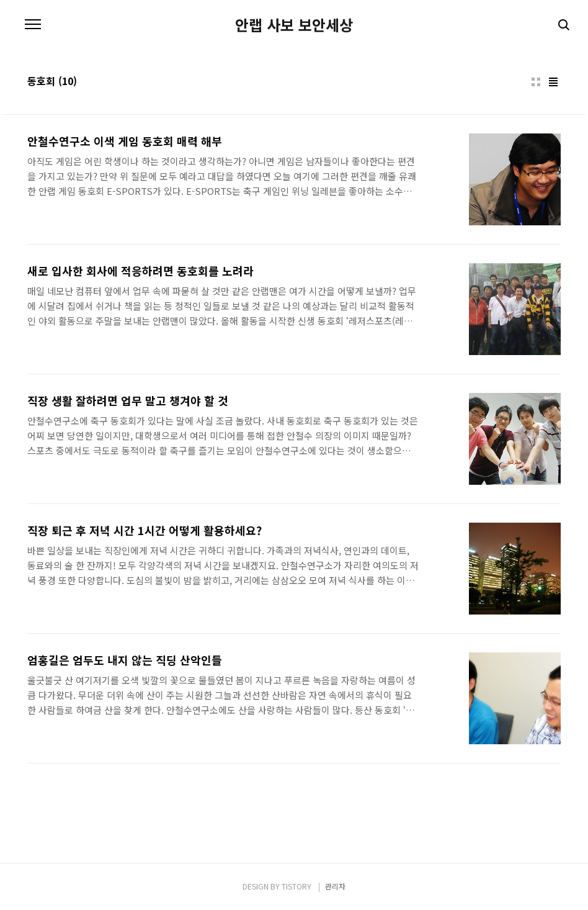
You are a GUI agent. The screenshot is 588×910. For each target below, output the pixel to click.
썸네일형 (536, 82)
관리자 (335, 886)
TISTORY (296, 886)
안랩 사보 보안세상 (294, 25)
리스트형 (553, 82)
